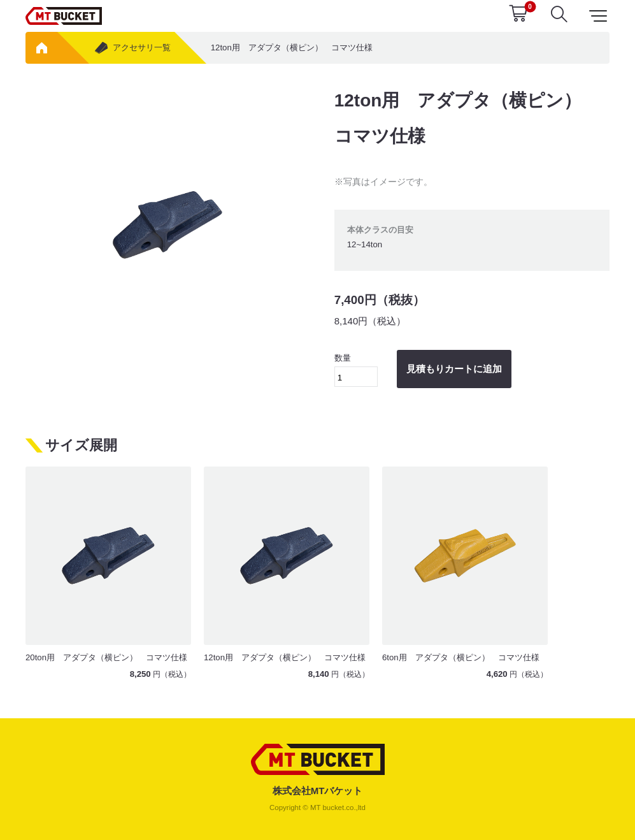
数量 (356, 370)
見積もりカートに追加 (454, 369)
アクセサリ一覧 (132, 48)
